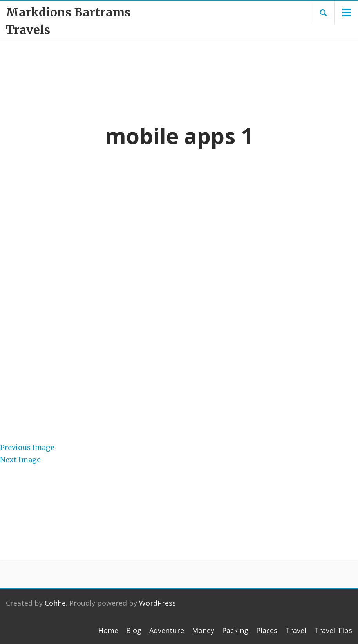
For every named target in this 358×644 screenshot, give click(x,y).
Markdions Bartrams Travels (68, 21)
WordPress (157, 603)
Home (108, 630)
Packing (235, 630)
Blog (134, 630)
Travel (296, 630)
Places (267, 630)
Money (203, 630)
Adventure (167, 630)
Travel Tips (333, 630)
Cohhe (55, 603)
